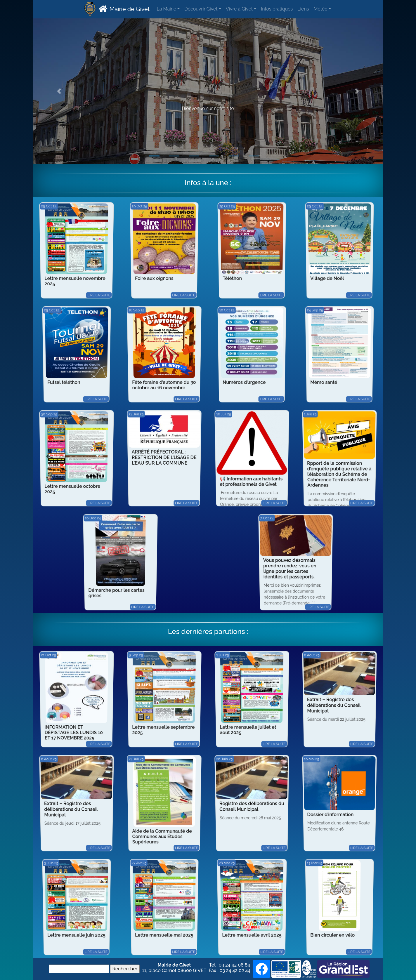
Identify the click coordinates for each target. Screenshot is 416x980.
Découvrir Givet (201, 9)
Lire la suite (106, 299)
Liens (303, 9)
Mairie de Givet (123, 9)
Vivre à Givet (239, 9)
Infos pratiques (277, 9)
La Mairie (166, 9)
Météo (320, 9)
